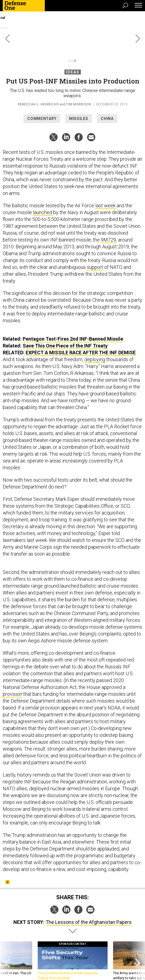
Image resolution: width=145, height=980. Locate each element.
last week (105, 186)
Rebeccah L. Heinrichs (38, 85)
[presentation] (7, 941)
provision (12, 674)
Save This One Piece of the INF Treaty (65, 326)
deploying (95, 340)
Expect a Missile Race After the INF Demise (81, 333)
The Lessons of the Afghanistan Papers (89, 902)
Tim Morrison (78, 85)
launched (43, 193)
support (95, 247)
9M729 (108, 220)
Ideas (73, 52)
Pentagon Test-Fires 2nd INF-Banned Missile (73, 319)
